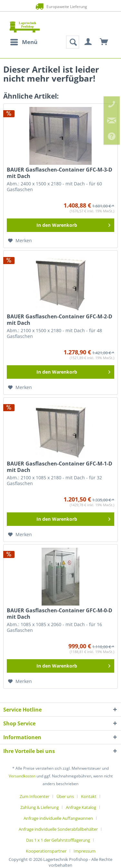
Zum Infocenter (35, 796)
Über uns (65, 796)
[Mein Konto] (88, 42)
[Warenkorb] (104, 42)
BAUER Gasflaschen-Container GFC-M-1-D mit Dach (60, 467)
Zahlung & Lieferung (40, 807)
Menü (24, 41)
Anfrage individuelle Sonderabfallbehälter (58, 829)
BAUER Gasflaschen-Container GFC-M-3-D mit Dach (60, 173)
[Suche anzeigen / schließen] (73, 42)
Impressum (85, 851)
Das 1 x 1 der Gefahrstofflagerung (58, 840)
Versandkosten (22, 776)
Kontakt (89, 796)
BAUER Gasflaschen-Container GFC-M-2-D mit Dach (60, 320)
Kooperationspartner (46, 851)
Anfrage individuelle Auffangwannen (58, 818)
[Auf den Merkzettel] (20, 241)
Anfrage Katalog (81, 807)
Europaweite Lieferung (60, 6)
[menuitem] (24, 42)
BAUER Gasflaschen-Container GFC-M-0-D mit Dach (60, 614)
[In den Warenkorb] (60, 225)
